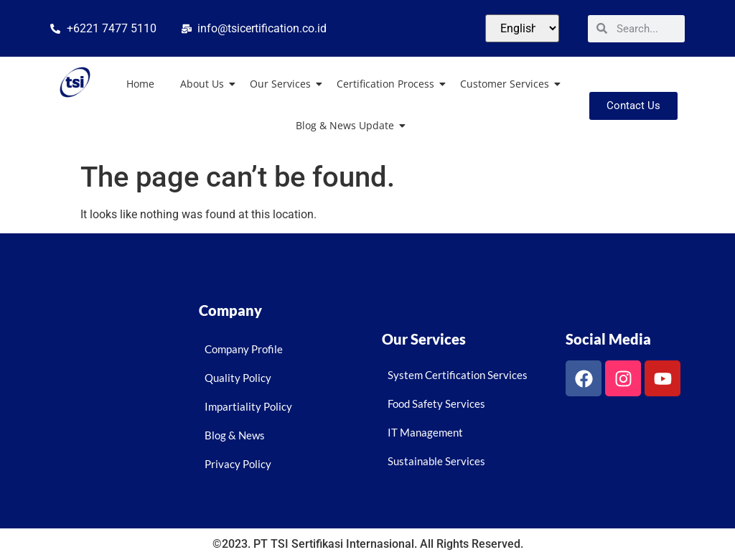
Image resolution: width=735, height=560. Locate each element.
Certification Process (388, 84)
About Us (205, 84)
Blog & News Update (348, 125)
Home (140, 84)
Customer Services (507, 84)
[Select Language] (522, 28)
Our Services (283, 84)
